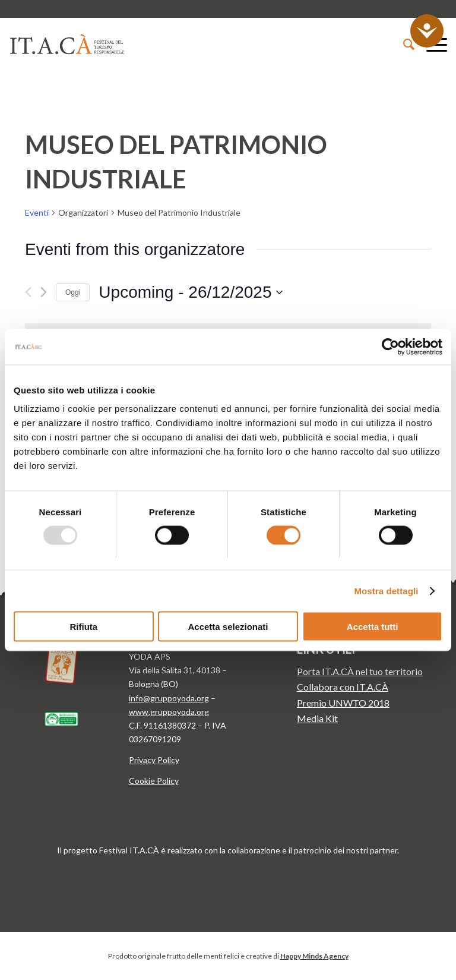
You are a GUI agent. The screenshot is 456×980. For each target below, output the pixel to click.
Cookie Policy (154, 781)
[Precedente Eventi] (28, 292)
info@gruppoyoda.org (169, 698)
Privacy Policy (154, 760)
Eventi (37, 212)
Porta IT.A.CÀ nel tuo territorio (360, 671)
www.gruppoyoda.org (169, 712)
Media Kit (317, 718)
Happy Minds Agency (314, 956)
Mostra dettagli (386, 590)
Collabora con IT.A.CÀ (343, 687)
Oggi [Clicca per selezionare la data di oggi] (73, 292)
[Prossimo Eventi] (44, 292)
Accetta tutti (373, 627)
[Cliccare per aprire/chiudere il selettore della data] (191, 292)
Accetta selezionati (228, 627)
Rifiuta (83, 627)
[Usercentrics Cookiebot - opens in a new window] (390, 346)
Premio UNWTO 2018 (343, 703)
